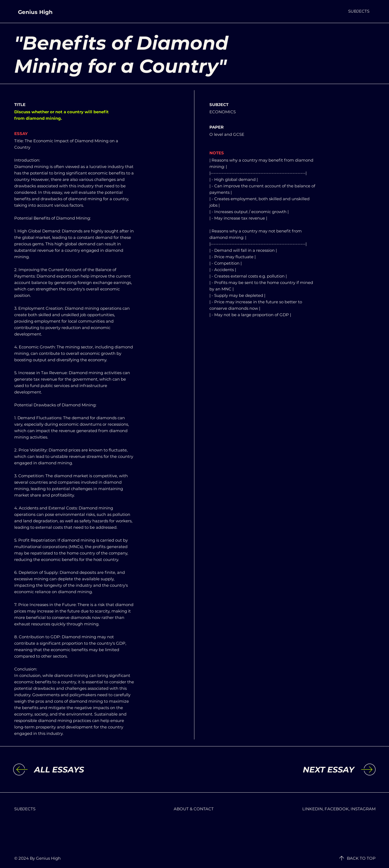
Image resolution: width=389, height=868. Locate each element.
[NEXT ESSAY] (310, 770)
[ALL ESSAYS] (78, 770)
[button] (359, 11)
